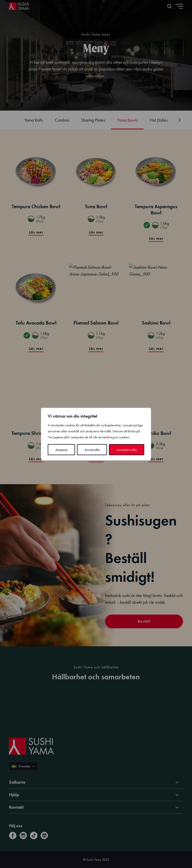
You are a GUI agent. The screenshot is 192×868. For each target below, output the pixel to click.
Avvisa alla (92, 450)
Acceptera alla (127, 450)
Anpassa (61, 450)
